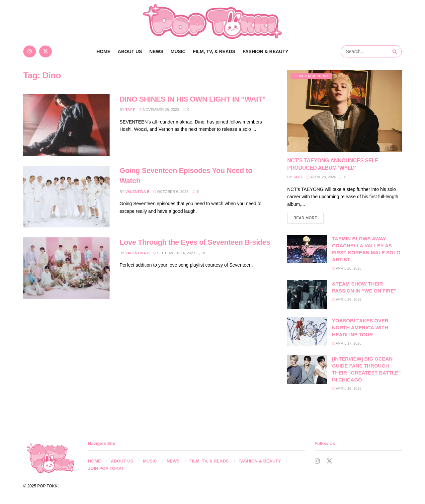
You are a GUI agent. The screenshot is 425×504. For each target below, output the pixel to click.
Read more (309, 217)
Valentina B (138, 192)
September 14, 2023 (174, 253)
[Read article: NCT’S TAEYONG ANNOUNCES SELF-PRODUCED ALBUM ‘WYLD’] (344, 111)
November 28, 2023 (159, 110)
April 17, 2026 (347, 343)
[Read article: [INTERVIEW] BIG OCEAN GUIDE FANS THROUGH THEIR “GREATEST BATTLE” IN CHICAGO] (307, 370)
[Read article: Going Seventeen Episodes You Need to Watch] (66, 197)
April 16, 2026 (347, 388)
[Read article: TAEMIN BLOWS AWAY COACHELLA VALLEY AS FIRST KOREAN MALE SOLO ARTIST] (307, 249)
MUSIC (178, 51)
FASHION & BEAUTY (266, 51)
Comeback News (311, 76)
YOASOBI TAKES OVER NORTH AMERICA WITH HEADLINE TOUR (360, 328)
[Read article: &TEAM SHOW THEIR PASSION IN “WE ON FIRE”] (307, 294)
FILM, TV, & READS (214, 51)
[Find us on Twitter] (45, 51)
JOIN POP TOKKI (105, 468)
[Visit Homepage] (212, 22)
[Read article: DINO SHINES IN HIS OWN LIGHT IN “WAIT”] (66, 125)
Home (104, 51)
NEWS (156, 51)
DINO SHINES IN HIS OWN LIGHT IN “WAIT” (193, 99)
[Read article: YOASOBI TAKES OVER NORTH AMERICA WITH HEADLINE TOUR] (307, 331)
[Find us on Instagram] (30, 51)
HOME (94, 461)
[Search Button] (395, 51)
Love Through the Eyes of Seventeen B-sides (195, 242)
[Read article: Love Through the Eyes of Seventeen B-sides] (66, 268)
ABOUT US (130, 51)
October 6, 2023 (171, 192)
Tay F (130, 110)
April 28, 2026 (321, 177)
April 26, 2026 (347, 268)
